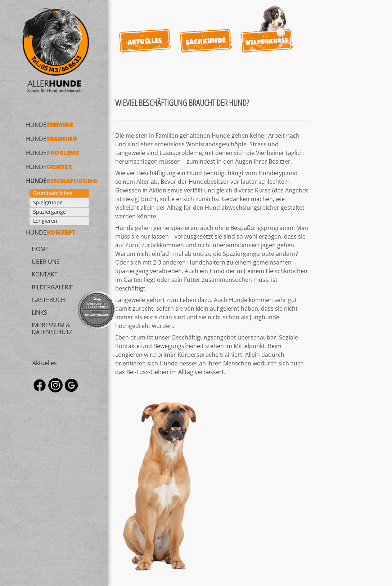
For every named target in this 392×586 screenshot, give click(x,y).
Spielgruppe (48, 202)
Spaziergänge (49, 212)
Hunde (49, 125)
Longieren (45, 221)
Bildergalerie (52, 287)
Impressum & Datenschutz (52, 328)
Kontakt (45, 274)
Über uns (46, 262)
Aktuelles (45, 363)
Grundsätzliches (53, 193)
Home (40, 249)
